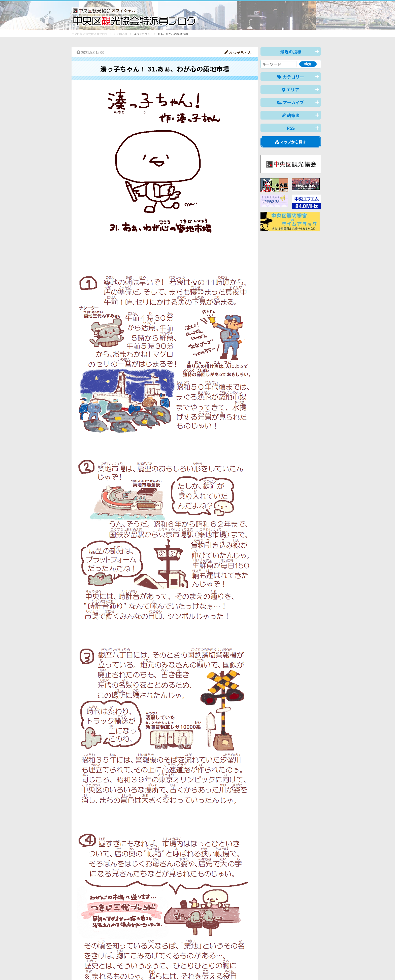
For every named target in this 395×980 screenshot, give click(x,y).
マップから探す (291, 142)
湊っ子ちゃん (238, 52)
